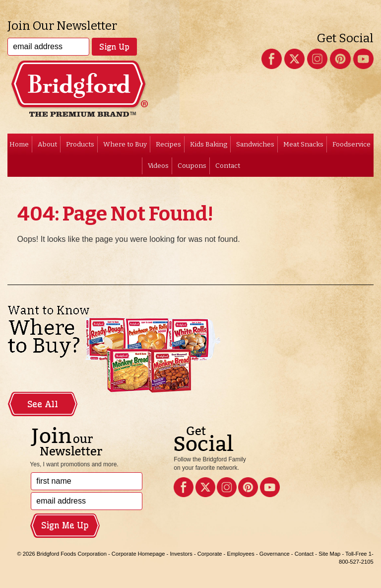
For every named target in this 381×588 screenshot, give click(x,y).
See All (43, 404)
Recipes (168, 144)
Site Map (329, 554)
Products (80, 144)
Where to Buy (125, 144)
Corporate (210, 554)
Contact (228, 166)
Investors (181, 554)
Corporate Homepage (138, 554)
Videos (158, 166)
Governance (275, 554)
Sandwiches (255, 144)
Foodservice (351, 144)
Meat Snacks (303, 144)
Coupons (192, 166)
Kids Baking (209, 144)
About (47, 144)
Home (19, 144)
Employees (240, 554)
